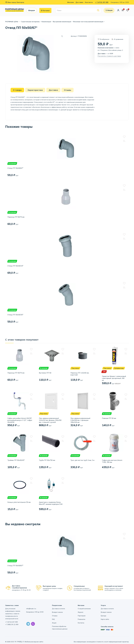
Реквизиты (81, 619)
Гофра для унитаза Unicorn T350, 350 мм (112, 461)
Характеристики (35, 90)
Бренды (103, 616)
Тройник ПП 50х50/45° (16, 460)
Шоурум (32, 10)
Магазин (71, 2)
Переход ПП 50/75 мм (16, 217)
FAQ (53, 619)
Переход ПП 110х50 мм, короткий (80, 374)
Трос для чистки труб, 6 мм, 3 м (82, 460)
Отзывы (68, 90)
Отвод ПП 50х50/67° (15, 168)
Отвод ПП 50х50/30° (15, 315)
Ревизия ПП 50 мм (109, 418)
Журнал (81, 612)
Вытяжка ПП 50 (45, 373)
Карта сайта (105, 619)
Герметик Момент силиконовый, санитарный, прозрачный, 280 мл (114, 378)
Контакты (89, 2)
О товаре (17, 90)
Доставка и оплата (58, 609)
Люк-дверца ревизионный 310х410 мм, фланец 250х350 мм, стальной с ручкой (50, 420)
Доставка (79, 2)
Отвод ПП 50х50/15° (15, 266)
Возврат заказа (57, 612)
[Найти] (98, 10)
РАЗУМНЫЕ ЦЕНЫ (12, 22)
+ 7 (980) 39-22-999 (12, 624)
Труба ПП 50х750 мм (47, 460)
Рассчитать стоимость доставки (109, 56)
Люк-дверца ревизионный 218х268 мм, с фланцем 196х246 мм (80, 420)
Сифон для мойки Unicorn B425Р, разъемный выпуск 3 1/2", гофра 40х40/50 (20, 420)
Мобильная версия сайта (34, 642)
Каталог (45, 10)
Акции (54, 623)
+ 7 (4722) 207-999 (102, 2)
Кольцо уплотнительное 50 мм (19, 502)
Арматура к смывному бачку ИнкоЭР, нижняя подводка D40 (51, 503)
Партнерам (82, 616)
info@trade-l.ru (31, 609)
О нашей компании (84, 609)
